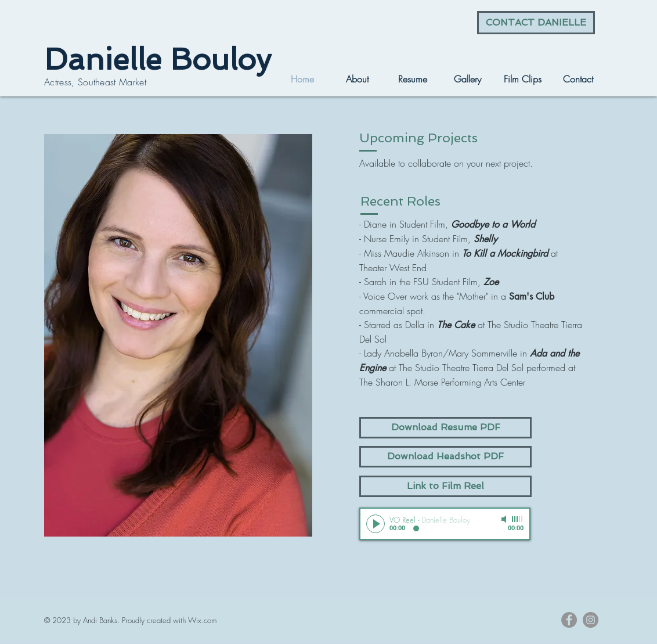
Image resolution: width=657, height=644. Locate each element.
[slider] (518, 519)
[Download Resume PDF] (445, 428)
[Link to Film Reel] (445, 486)
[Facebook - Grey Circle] (569, 620)
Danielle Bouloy (158, 59)
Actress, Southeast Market (95, 82)
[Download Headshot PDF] (445, 457)
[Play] (376, 524)
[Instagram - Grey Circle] (591, 620)
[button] (468, 79)
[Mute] (505, 519)
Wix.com (202, 620)
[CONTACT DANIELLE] (536, 23)
